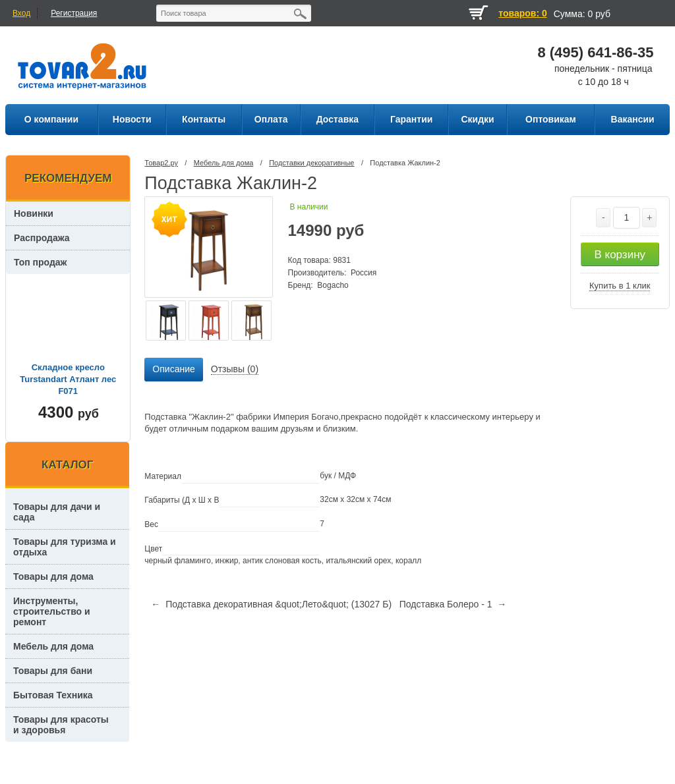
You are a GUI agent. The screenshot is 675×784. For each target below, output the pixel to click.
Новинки (34, 213)
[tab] (173, 370)
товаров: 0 (522, 13)
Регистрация (74, 13)
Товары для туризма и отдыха (65, 547)
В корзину (620, 255)
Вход (21, 13)
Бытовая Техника (53, 695)
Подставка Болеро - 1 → (453, 604)
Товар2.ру (161, 163)
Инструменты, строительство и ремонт (52, 611)
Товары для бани (53, 671)
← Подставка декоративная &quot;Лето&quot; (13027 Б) (271, 604)
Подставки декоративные (311, 163)
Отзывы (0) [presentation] (235, 369)
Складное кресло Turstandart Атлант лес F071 (68, 379)
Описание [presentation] (173, 369)
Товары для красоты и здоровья (61, 725)
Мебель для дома (223, 163)
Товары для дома (53, 576)
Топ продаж (41, 262)
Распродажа (42, 238)
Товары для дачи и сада (57, 512)
